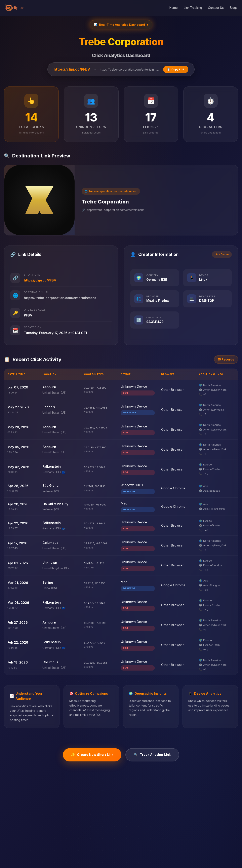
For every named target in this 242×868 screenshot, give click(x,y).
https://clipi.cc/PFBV (72, 69)
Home (173, 8)
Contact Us (216, 8)
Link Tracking (193, 8)
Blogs (234, 8)
